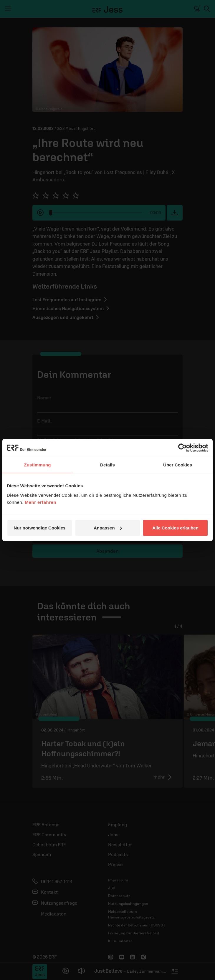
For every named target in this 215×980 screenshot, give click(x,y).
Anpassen (108, 528)
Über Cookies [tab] (178, 465)
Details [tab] (107, 465)
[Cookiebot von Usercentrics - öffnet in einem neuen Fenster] (182, 448)
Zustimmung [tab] (38, 465)
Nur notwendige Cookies (40, 528)
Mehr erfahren (41, 502)
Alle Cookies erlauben (175, 528)
